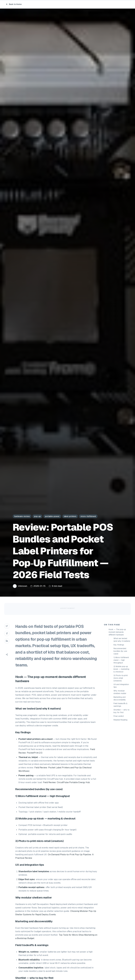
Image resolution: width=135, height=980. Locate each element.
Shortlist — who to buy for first (121, 711)
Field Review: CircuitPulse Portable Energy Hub (66, 782)
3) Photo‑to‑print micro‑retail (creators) (121, 678)
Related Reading (120, 720)
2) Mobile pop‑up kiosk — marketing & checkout (121, 669)
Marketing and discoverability (120, 698)
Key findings (119, 645)
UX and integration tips (121, 686)
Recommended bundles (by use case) (120, 651)
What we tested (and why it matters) (122, 640)
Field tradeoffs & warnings (120, 705)
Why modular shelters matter (120, 692)
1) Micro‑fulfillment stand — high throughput (121, 660)
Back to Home (14, 4)
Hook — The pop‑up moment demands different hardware (117, 632)
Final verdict (119, 716)
